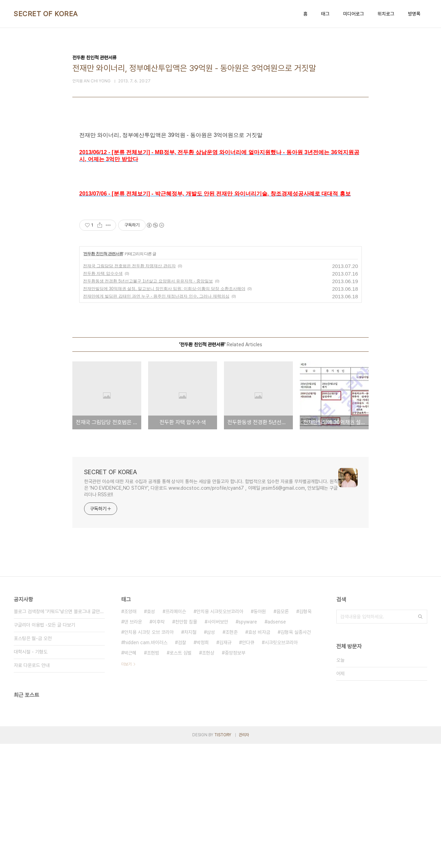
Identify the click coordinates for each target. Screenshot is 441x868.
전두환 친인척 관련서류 (103, 378)
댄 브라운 (133, 746)
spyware (248, 746)
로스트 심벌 (181, 777)
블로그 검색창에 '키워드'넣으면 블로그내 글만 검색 (59, 736)
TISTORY (223, 859)
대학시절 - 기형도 (31, 776)
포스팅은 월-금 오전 (33, 762)
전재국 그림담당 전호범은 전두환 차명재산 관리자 (129, 390)
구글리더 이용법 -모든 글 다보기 (44, 749)
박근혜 (130, 777)
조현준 (232, 756)
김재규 (225, 767)
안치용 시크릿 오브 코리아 (149, 756)
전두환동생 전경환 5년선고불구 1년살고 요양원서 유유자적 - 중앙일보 (148, 405)
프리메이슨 (176, 736)
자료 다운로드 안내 (32, 789)
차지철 (190, 756)
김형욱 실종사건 (296, 756)
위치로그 (386, 14)
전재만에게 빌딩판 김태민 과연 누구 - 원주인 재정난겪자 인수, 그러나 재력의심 (156, 420)
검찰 (182, 767)
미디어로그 (353, 14)
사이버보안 (218, 746)
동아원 (260, 736)
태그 (325, 14)
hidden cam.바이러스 (146, 767)
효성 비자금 (259, 756)
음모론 (283, 736)
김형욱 (305, 736)
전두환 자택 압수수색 (103, 398)
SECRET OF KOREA (46, 14)
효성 (151, 736)
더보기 (126, 788)
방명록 (414, 14)
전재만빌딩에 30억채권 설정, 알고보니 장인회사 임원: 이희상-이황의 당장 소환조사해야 (164, 413)
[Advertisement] (220, 190)
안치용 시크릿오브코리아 (220, 736)
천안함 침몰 (186, 746)
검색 (420, 741)
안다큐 (248, 767)
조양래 (130, 736)
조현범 (153, 777)
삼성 (211, 756)
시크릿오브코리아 (281, 767)
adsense (277, 746)
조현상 (208, 777)
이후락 (158, 746)
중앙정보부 (235, 777)
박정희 (203, 767)
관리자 (244, 859)
